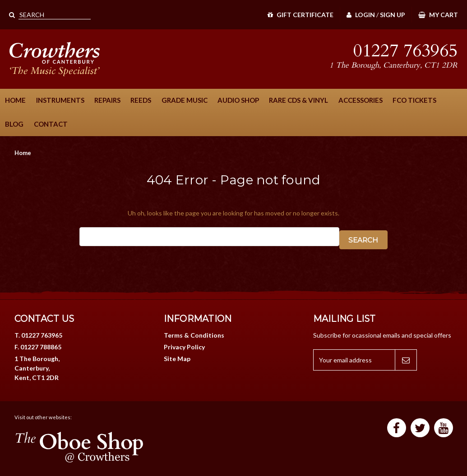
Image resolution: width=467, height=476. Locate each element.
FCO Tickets (414, 100)
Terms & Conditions (194, 335)
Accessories (361, 100)
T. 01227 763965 (38, 335)
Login (361, 15)
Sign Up (393, 15)
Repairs (107, 100)
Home (15, 100)
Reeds (141, 100)
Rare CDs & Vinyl (298, 100)
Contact (51, 124)
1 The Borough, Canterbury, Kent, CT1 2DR (37, 368)
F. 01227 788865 (38, 347)
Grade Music (185, 100)
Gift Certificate (301, 15)
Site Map (177, 359)
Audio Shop (238, 100)
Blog (14, 124)
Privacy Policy (184, 347)
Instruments (60, 100)
